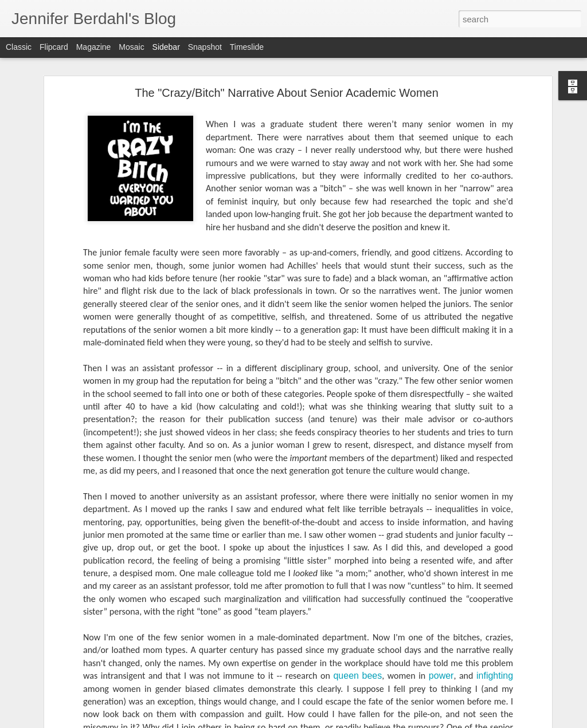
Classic (19, 47)
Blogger (358, 722)
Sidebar (166, 47)
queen (346, 619)
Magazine (94, 47)
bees (372, 619)
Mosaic (131, 47)
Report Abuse (391, 722)
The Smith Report (55, 688)
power (441, 619)
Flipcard (54, 47)
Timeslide (247, 47)
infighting (495, 619)
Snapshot (205, 47)
